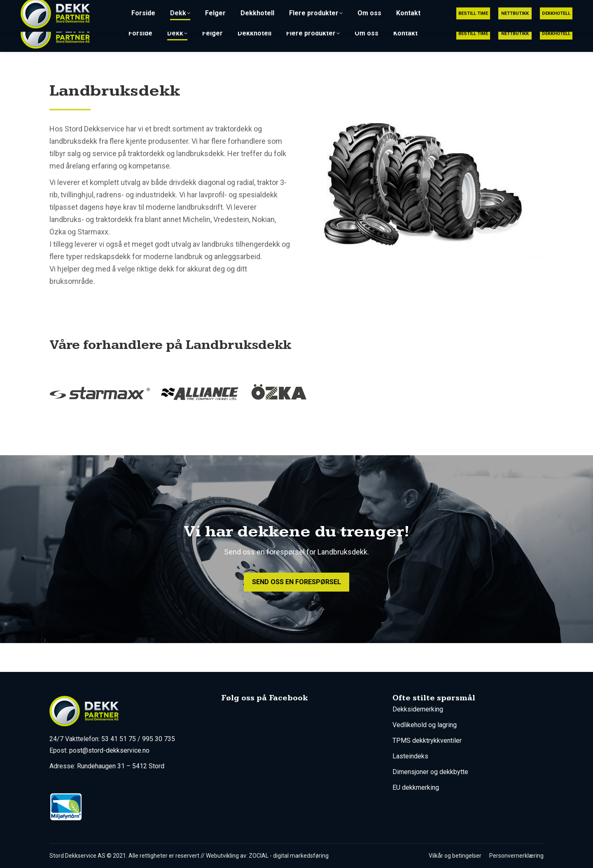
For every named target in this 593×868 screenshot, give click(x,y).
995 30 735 (159, 739)
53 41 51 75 (119, 739)
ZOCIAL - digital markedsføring (289, 856)
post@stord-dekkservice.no (494, 8)
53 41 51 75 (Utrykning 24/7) (395, 8)
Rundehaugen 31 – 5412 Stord (121, 766)
